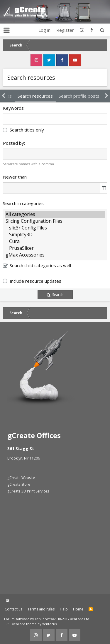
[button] (7, 30)
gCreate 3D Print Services (28, 491)
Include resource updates (35, 281)
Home (78, 609)
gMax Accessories (55, 255)
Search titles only (23, 130)
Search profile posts (79, 96)
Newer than (15, 177)
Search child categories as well (37, 265)
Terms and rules (41, 609)
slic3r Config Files (55, 228)
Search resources (35, 96)
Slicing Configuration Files (55, 221)
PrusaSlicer (55, 248)
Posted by (13, 143)
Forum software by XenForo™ (47, 619)
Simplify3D (55, 235)
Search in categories (23, 203)
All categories (55, 214)
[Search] (102, 30)
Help (64, 609)
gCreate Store (19, 484)
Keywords (13, 108)
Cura (55, 241)
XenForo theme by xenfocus (34, 624)
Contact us (13, 609)
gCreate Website (21, 478)
